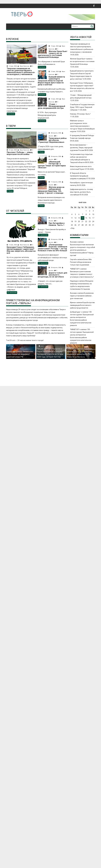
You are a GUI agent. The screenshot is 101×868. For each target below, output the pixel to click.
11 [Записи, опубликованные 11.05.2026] (72, 218)
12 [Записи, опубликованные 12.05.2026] (75, 218)
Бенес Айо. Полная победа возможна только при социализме (81, 262)
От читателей (12, 293)
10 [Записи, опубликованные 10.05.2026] (93, 214)
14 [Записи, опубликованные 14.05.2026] (82, 218)
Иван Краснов (24, 66)
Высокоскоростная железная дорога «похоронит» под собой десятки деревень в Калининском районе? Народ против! (82, 250)
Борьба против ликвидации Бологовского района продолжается (82, 305)
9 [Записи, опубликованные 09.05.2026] (90, 214)
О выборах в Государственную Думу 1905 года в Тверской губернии (82, 107)
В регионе (11, 114)
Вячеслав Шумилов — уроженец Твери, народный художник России (81, 148)
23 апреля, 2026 (55, 268)
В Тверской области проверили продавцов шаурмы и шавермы (79, 176)
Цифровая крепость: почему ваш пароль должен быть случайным (82, 192)
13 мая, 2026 (54, 46)
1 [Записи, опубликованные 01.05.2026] (86, 211)
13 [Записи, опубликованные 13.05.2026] (79, 218)
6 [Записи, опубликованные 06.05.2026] (79, 214)
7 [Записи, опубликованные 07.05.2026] (82, 214)
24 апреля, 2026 (55, 156)
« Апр (72, 228)
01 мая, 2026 (12, 150)
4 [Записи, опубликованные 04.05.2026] (72, 214)
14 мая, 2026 (12, 66)
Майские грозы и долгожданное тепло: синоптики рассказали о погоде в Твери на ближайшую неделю (82, 126)
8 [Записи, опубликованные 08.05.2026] (86, 214)
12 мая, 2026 (54, 72)
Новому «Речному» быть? (80, 114)
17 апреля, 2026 (55, 182)
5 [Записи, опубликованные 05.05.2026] (75, 214)
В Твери (10, 191)
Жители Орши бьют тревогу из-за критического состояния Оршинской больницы (82, 61)
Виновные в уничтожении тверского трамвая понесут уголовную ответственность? (82, 274)
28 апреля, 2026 (55, 133)
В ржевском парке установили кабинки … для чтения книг (82, 296)
